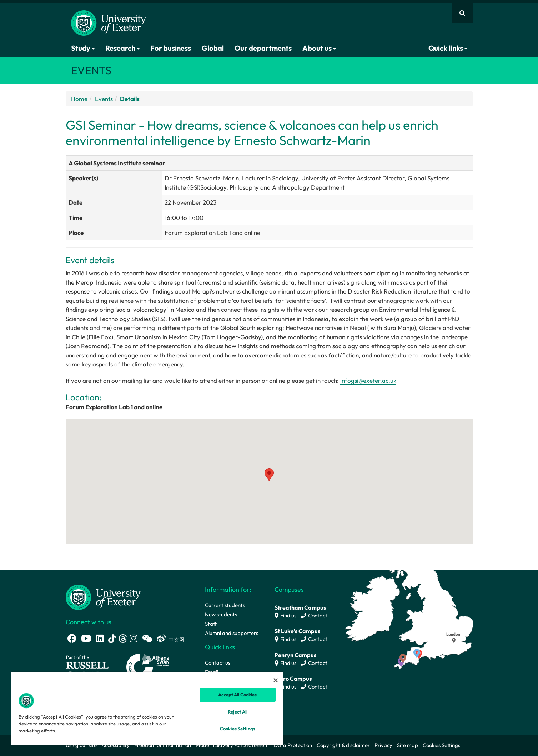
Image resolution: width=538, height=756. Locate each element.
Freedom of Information (163, 745)
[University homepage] (103, 597)
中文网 (177, 640)
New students (221, 614)
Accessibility (115, 745)
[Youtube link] (86, 638)
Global (213, 48)
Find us (285, 615)
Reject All (238, 712)
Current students (225, 605)
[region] (147, 708)
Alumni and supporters (232, 633)
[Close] (276, 680)
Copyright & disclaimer (343, 745)
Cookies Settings (441, 745)
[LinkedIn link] (100, 638)
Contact (314, 615)
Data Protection (293, 745)
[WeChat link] (147, 638)
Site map (408, 745)
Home (79, 99)
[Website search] (462, 13)
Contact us (218, 663)
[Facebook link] (72, 638)
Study (83, 48)
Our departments (263, 48)
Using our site (81, 745)
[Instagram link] (134, 638)
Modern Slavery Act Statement (232, 745)
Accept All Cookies (237, 695)
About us (319, 48)
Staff (211, 624)
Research (122, 48)
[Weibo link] (161, 638)
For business (171, 48)
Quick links (448, 48)
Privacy (383, 745)
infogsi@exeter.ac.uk (368, 380)
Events (104, 99)
